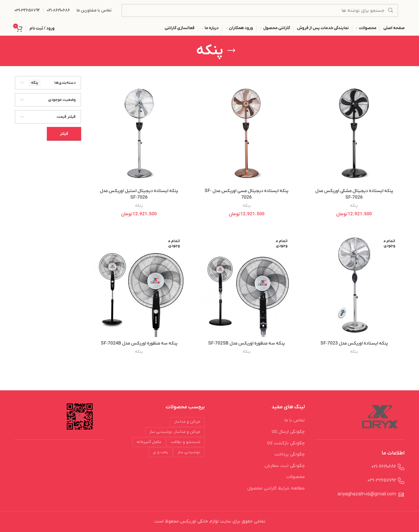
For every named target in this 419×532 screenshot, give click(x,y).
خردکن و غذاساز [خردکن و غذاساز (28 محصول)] (187, 422)
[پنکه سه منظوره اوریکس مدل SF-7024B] (139, 285)
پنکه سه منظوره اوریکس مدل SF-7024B (139, 343)
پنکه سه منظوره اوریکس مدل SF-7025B (246, 343)
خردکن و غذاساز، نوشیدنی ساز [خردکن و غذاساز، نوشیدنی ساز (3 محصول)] (175, 432)
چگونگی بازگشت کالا (286, 443)
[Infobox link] (58, 11)
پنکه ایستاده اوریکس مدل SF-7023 (354, 343)
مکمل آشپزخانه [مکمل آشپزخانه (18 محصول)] (149, 442)
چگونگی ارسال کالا (288, 432)
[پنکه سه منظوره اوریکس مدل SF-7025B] (247, 285)
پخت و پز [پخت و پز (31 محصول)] (161, 452)
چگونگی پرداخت (290, 454)
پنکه (354, 206)
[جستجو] (260, 10)
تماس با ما (295, 420)
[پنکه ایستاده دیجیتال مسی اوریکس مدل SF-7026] (247, 133)
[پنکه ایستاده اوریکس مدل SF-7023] (354, 285)
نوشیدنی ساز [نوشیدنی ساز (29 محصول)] (189, 452)
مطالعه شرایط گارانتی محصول (276, 488)
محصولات (296, 477)
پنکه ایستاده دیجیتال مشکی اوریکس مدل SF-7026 (354, 194)
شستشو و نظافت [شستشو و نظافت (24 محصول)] (185, 442)
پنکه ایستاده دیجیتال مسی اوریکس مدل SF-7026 (246, 194)
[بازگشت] (231, 51)
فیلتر (64, 134)
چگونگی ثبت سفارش (285, 466)
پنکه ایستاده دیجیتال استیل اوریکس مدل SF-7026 (139, 194)
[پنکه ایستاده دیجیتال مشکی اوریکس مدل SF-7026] (354, 133)
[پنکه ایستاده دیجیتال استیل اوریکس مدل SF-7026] (139, 133)
